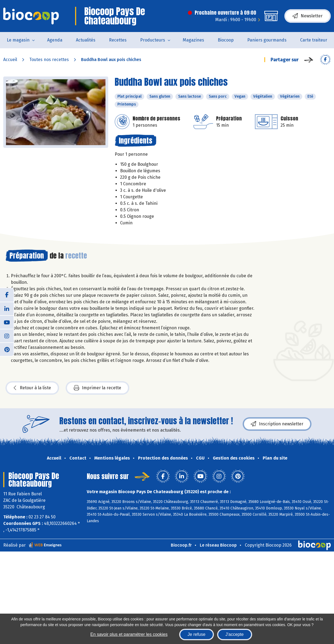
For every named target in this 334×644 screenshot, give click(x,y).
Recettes (118, 40)
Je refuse (197, 634)
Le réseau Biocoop (218, 545)
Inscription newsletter (277, 424)
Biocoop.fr (181, 545)
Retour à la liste (32, 388)
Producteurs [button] (153, 40)
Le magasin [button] (18, 40)
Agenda (55, 40)
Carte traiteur (314, 40)
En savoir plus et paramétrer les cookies (129, 634)
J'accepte (235, 634)
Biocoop (226, 40)
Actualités (86, 40)
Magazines (193, 40)
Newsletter (308, 16)
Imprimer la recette (97, 388)
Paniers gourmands (267, 40)
